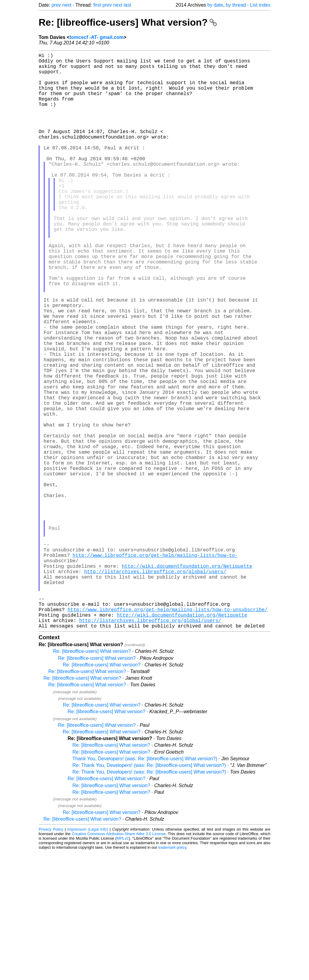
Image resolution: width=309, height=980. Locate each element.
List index (260, 5)
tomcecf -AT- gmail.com (96, 37)
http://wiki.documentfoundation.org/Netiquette (187, 681)
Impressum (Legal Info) (88, 957)
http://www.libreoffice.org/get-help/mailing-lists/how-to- (155, 667)
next (67, 5)
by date (215, 5)
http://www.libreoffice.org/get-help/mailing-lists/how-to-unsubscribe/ (167, 734)
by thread (236, 5)
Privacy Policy (51, 957)
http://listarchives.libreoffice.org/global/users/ (155, 687)
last (127, 5)
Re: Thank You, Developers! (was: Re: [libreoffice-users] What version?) (149, 893)
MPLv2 (123, 966)
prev (56, 5)
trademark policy (172, 975)
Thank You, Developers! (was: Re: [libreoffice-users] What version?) (145, 887)
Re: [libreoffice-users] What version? (128, 22)
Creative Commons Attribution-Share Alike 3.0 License (119, 962)
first (97, 5)
